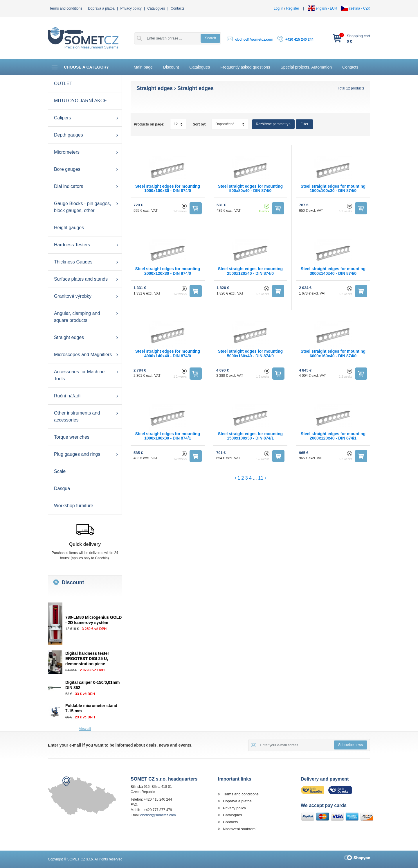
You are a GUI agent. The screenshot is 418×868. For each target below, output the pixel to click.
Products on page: (149, 124)
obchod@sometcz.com (254, 40)
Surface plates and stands (81, 279)
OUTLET (63, 84)
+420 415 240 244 (299, 40)
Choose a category (80, 67)
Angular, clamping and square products (77, 317)
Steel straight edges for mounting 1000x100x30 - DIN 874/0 (168, 188)
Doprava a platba (101, 8)
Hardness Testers (72, 245)
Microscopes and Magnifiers (83, 355)
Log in (279, 8)
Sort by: (199, 124)
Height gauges (69, 228)
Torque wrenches (72, 437)
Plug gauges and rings (77, 454)
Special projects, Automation (306, 67)
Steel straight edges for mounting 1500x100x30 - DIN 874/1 (250, 436)
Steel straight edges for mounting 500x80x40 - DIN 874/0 (250, 188)
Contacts (178, 8)
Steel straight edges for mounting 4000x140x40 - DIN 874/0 (168, 353)
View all (85, 729)
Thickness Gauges (73, 262)
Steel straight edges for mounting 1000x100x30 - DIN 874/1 (168, 436)
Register (293, 8)
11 (261, 478)
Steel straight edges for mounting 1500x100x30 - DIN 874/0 (333, 188)
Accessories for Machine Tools (79, 375)
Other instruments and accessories (77, 416)
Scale (60, 471)
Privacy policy (131, 8)
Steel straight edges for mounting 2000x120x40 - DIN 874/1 (333, 436)
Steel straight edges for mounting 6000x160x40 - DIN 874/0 (333, 353)
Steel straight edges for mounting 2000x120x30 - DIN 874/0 (168, 271)
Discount (171, 67)
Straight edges (69, 337)
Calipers (63, 118)
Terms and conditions (66, 8)
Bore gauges (67, 169)
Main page (143, 67)
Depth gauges (69, 135)
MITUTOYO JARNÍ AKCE (80, 101)
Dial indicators (69, 186)
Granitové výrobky (73, 296)
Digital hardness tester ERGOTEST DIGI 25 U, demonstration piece (87, 659)
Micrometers (67, 152)
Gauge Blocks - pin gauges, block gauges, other (83, 207)
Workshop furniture (74, 506)
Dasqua (62, 488)
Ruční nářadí (67, 396)
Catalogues (156, 8)
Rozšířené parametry (273, 124)
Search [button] (210, 38)
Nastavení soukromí (240, 829)
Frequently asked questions (245, 67)
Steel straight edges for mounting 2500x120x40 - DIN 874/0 (250, 271)
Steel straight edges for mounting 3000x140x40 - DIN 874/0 (333, 271)
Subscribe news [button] (351, 745)
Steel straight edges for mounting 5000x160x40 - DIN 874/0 (250, 353)
